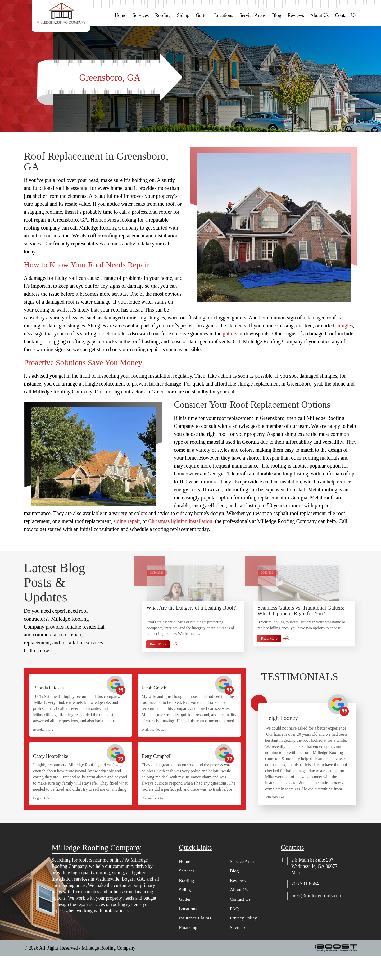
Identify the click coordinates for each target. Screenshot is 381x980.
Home (120, 15)
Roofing (163, 15)
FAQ (235, 932)
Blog (277, 15)
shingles (344, 326)
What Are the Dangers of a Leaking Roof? (191, 634)
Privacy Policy (244, 942)
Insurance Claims (195, 942)
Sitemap (238, 951)
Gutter (202, 15)
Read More (158, 671)
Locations (224, 15)
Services (141, 15)
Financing (188, 951)
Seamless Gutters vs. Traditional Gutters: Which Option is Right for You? (301, 637)
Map (296, 896)
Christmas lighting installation (180, 521)
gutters (230, 333)
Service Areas (253, 15)
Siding (183, 15)
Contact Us (346, 15)
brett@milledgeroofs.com (319, 919)
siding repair (127, 521)
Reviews (296, 15)
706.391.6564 (306, 907)
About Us (320, 15)
